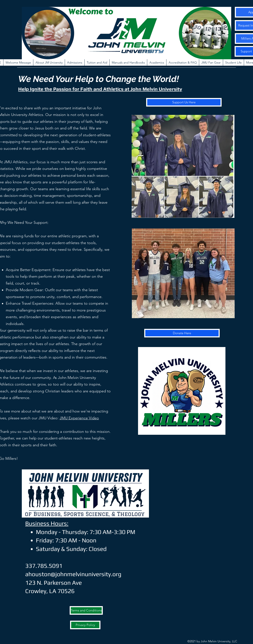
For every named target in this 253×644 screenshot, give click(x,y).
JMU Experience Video (79, 418)
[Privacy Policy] (85, 625)
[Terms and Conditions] (86, 610)
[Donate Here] (182, 333)
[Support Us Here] (184, 102)
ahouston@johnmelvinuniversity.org (73, 574)
